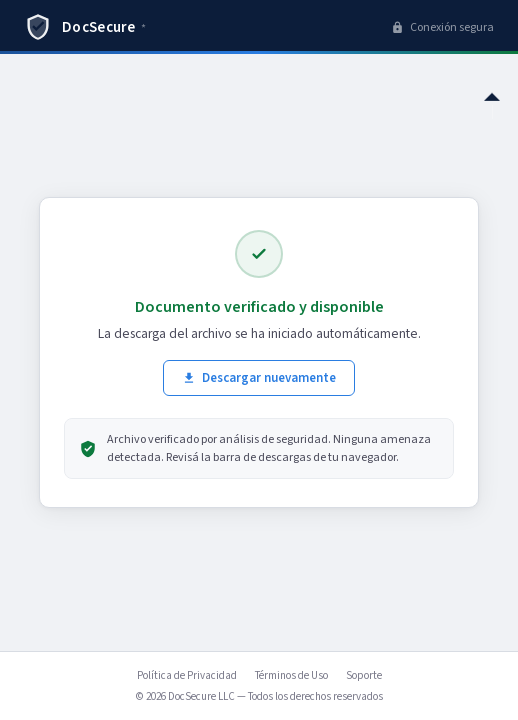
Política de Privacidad (187, 675)
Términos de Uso (291, 675)
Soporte (364, 675)
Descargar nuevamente (259, 378)
